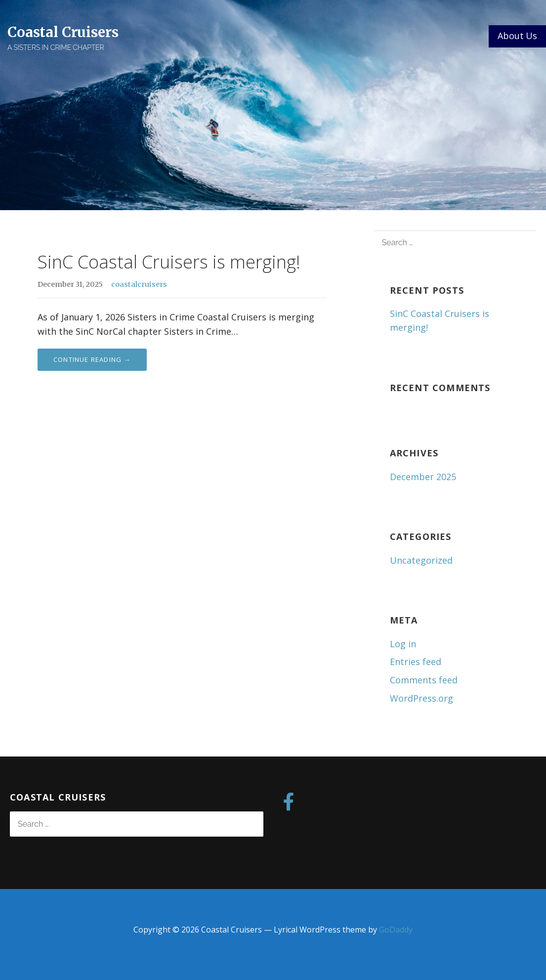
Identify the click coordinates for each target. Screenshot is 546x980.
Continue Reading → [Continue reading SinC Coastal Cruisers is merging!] (92, 359)
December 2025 (423, 477)
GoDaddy (396, 930)
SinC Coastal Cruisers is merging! (169, 262)
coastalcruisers (139, 284)
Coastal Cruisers (63, 32)
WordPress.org (421, 698)
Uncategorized (421, 560)
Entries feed (416, 662)
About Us (517, 36)
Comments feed (424, 680)
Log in (403, 644)
